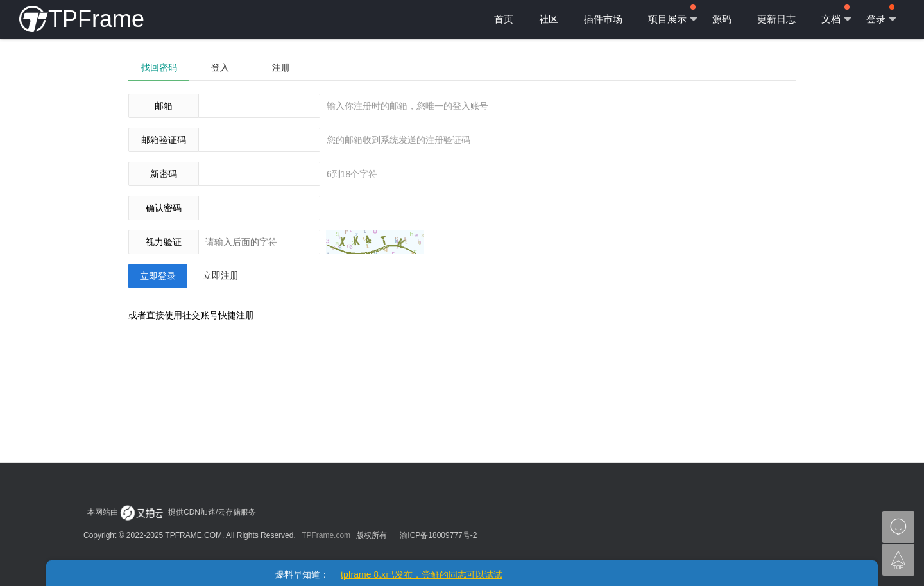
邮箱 (164, 106)
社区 (549, 19)
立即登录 (158, 276)
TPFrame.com (326, 535)
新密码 (164, 174)
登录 (881, 15)
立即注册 (221, 275)
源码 (722, 19)
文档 (836, 15)
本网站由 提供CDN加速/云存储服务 (172, 512)
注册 (281, 67)
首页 (504, 19)
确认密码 (164, 208)
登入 (220, 67)
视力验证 (164, 242)
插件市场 (603, 19)
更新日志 (776, 19)
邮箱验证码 (164, 140)
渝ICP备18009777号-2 (438, 535)
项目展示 (673, 15)
